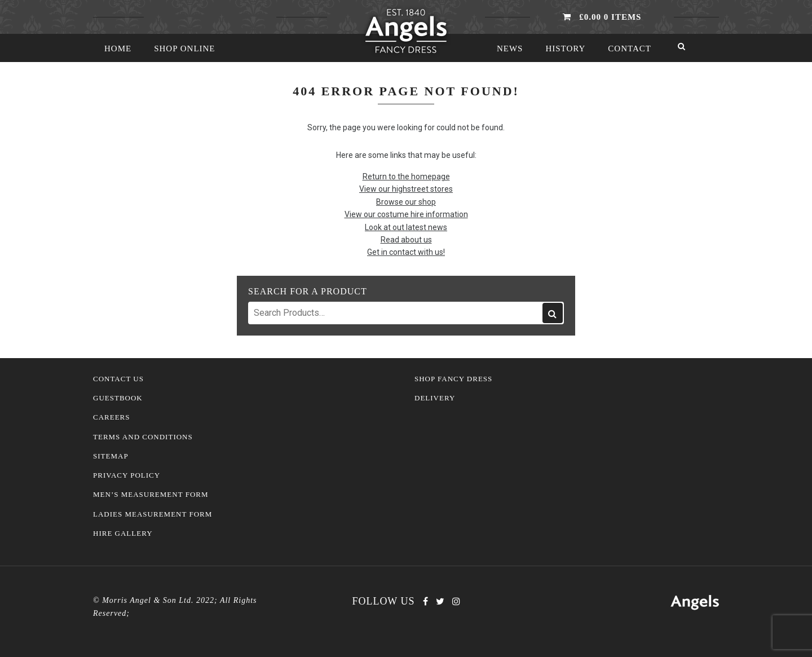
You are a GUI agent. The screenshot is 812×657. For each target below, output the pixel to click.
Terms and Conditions (143, 437)
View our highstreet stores (406, 189)
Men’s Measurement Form (151, 495)
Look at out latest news (406, 227)
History (565, 48)
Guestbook (118, 398)
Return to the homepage (406, 177)
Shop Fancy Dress (453, 379)
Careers (112, 417)
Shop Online (184, 48)
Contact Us (118, 379)
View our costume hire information (406, 214)
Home (118, 48)
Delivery (435, 398)
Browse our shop (406, 202)
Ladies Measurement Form (153, 514)
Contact (630, 48)
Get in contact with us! (406, 252)
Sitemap (111, 456)
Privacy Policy (127, 475)
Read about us (406, 240)
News (510, 48)
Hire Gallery (123, 533)
